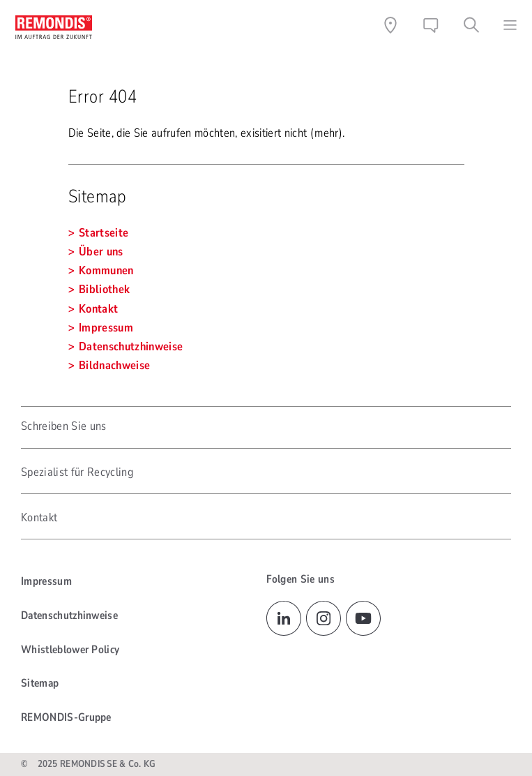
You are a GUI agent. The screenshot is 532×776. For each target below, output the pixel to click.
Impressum (46, 581)
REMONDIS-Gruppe (66, 717)
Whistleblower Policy (70, 650)
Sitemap (40, 683)
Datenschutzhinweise (69, 615)
